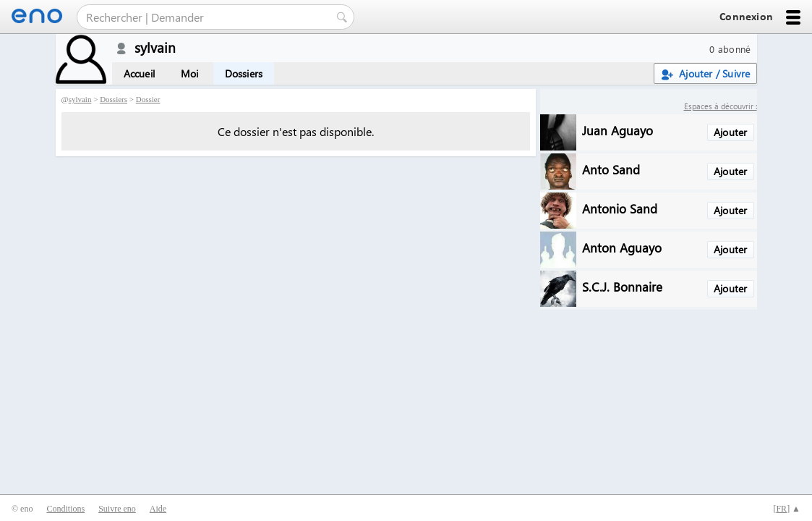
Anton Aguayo (622, 247)
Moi (190, 73)
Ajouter (730, 132)
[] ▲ (787, 509)
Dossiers (244, 73)
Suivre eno (117, 509)
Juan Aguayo (617, 130)
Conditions (65, 509)
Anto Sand (611, 169)
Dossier (148, 99)
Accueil (139, 73)
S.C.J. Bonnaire (622, 286)
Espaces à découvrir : (721, 106)
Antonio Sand (620, 208)
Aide (158, 509)
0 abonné (730, 49)
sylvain (80, 99)
